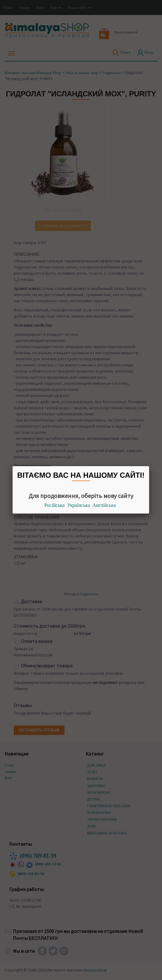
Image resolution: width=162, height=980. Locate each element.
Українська (79, 505)
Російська (55, 505)
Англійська (104, 505)
